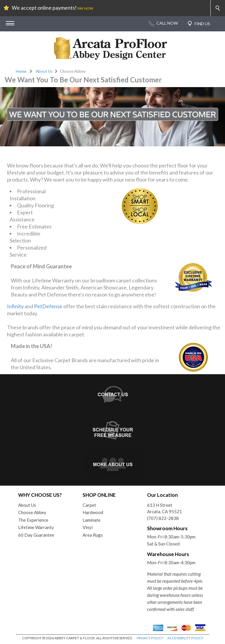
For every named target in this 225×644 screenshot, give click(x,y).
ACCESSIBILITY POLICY (185, 638)
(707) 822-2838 (163, 518)
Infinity (15, 306)
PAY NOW (85, 8)
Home (21, 71)
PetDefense (48, 306)
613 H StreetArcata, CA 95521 (165, 508)
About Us (44, 71)
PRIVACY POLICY (150, 638)
